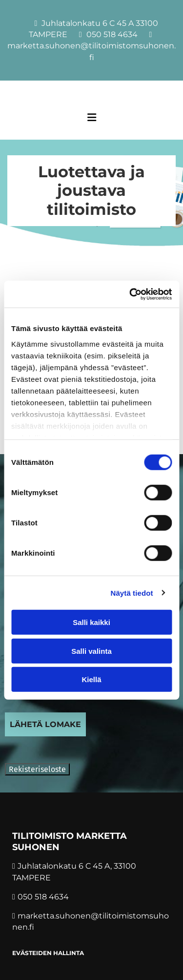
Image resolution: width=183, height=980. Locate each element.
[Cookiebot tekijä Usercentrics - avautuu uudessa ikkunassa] (130, 294)
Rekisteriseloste (37, 769)
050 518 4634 (112, 34)
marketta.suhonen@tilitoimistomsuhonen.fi (91, 51)
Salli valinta (91, 651)
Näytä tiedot (132, 593)
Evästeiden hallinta (48, 953)
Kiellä (91, 679)
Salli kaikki (91, 622)
